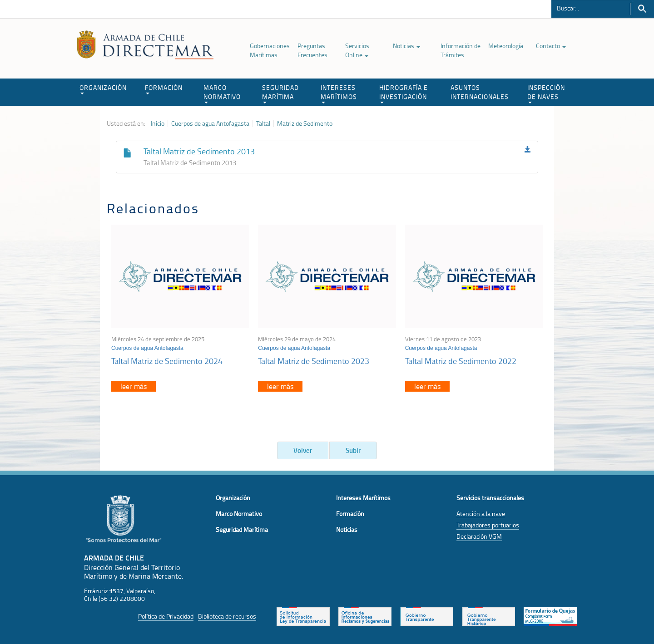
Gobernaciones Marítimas (270, 50)
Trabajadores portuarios (488, 525)
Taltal (263, 123)
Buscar (642, 9)
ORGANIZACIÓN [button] (103, 89)
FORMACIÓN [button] (164, 89)
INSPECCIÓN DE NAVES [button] (546, 93)
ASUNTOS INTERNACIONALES (480, 92)
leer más (134, 386)
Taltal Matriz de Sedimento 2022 (461, 361)
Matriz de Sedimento (305, 123)
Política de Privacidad (166, 616)
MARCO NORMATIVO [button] (222, 93)
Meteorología (506, 46)
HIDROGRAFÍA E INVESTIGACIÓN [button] (404, 93)
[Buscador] (591, 8)
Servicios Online (357, 50)
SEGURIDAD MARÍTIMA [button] (280, 93)
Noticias (406, 46)
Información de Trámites (461, 50)
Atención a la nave (481, 514)
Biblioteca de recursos (227, 616)
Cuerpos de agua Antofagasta (210, 123)
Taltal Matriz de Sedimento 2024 (167, 361)
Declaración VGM (479, 536)
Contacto (551, 46)
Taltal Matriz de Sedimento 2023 (314, 361)
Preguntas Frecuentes (312, 50)
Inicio (158, 123)
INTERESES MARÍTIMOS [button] (339, 93)
